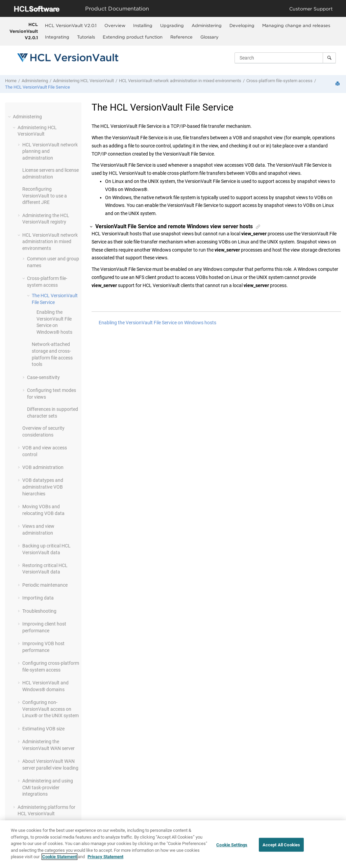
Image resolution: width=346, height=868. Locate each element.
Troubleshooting (39, 611)
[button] (10, 117)
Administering (207, 25)
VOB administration (43, 467)
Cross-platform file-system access (279, 81)
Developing (242, 25)
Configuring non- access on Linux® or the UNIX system (51, 709)
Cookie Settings (232, 844)
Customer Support (311, 9)
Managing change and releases (296, 25)
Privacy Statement (105, 857)
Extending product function (133, 37)
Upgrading (172, 25)
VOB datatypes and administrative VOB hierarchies (43, 487)
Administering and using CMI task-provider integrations (48, 787)
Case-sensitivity (43, 377)
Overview (115, 25)
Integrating (57, 37)
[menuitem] (71, 25)
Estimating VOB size (43, 729)
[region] (173, 844)
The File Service (38, 87)
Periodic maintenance (45, 585)
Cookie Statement (59, 857)
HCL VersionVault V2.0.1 (24, 31)
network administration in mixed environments (180, 81)
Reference (181, 37)
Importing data (38, 598)
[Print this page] (338, 84)
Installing (143, 25)
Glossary (209, 37)
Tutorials (86, 37)
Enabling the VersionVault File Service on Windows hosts (157, 323)
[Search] (329, 58)
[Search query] (285, 58)
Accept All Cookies (281, 844)
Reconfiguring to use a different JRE (45, 196)
